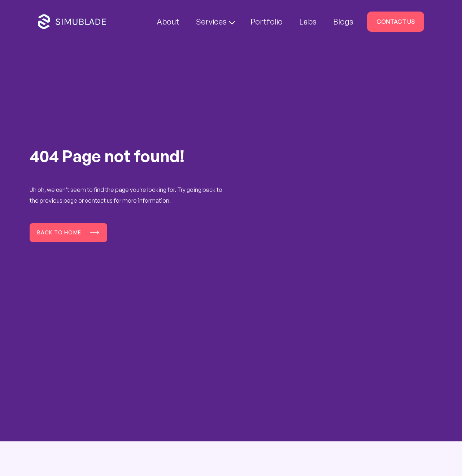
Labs (308, 21)
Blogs (343, 21)
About (168, 21)
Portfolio (267, 21)
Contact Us (396, 22)
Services (215, 21)
